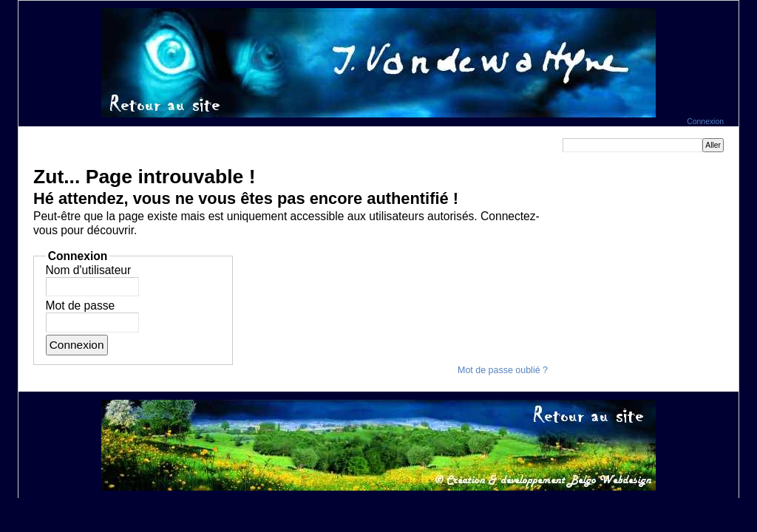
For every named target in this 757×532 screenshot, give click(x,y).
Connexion (705, 122)
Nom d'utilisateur (89, 270)
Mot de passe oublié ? (503, 370)
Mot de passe (81, 306)
